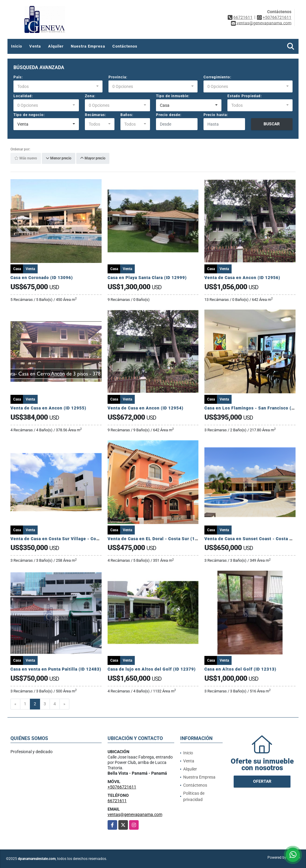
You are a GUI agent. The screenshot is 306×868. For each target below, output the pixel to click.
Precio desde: (169, 115)
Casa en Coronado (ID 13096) (42, 278)
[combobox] (58, 86)
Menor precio (59, 159)
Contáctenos (125, 46)
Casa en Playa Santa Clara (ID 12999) (147, 278)
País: (18, 77)
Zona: (90, 96)
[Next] (64, 704)
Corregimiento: (217, 77)
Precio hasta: (216, 115)
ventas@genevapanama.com (135, 814)
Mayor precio (93, 159)
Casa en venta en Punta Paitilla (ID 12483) (56, 669)
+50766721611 (277, 17)
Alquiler (56, 46)
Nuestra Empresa (88, 46)
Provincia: (118, 77)
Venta (35, 46)
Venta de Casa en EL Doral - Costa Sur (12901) (157, 539)
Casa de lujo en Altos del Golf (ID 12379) (152, 669)
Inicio (17, 46)
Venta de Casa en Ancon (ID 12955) (48, 408)
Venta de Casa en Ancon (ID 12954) (146, 408)
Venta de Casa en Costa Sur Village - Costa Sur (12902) (70, 539)
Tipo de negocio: (29, 115)
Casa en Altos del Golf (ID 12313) (240, 669)
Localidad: (23, 96)
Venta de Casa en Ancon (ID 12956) (242, 278)
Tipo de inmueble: (173, 96)
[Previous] (15, 704)
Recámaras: (95, 115)
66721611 (243, 17)
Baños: (127, 115)
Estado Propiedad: (245, 96)
